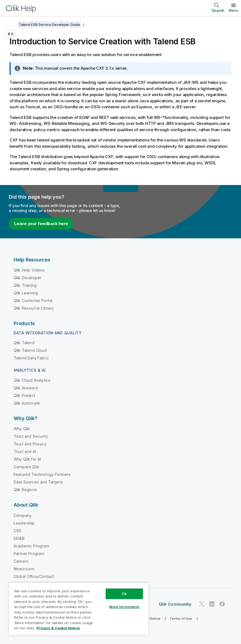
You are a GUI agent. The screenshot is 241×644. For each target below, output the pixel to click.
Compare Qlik (26, 467)
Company (23, 515)
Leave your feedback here (41, 224)
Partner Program (29, 554)
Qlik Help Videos (29, 270)
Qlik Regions (25, 490)
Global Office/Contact (34, 576)
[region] (79, 609)
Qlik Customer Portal (33, 301)
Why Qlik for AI (27, 459)
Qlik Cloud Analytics (32, 380)
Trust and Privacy (30, 444)
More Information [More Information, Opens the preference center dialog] (124, 607)
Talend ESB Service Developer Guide (49, 24)
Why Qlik (22, 429)
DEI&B (19, 538)
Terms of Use (181, 619)
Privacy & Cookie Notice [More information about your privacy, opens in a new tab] (58, 628)
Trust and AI (25, 452)
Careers (21, 561)
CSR (17, 531)
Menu (234, 10)
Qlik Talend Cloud (30, 350)
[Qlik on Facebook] (222, 604)
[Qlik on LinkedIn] (212, 604)
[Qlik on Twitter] (202, 604)
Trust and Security (31, 436)
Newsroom (24, 569)
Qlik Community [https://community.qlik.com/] (175, 604)
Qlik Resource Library (34, 308)
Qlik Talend (24, 343)
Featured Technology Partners (42, 474)
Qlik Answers (26, 388)
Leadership (24, 523)
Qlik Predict (24, 395)
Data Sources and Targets (38, 482)
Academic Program (32, 546)
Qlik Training (25, 285)
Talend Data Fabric (31, 358)
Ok (124, 594)
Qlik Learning (26, 293)
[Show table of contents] (11, 24)
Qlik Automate (27, 403)
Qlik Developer (28, 278)
